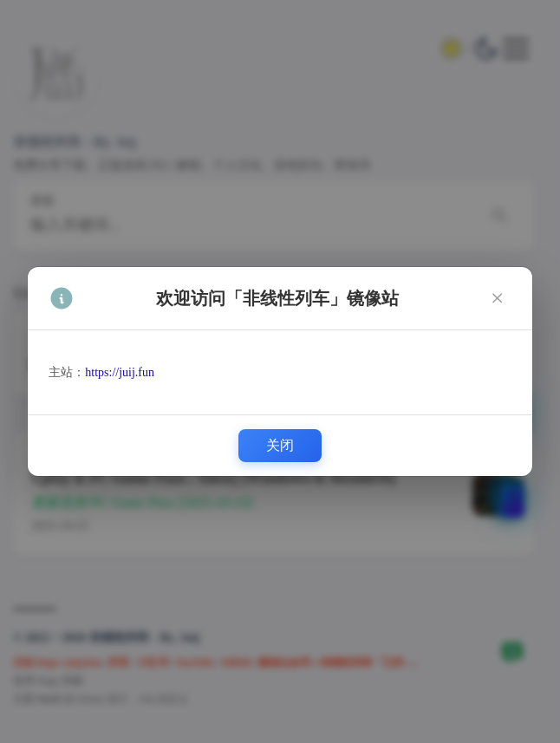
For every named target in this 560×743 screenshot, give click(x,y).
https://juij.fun (120, 372)
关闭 (280, 445)
